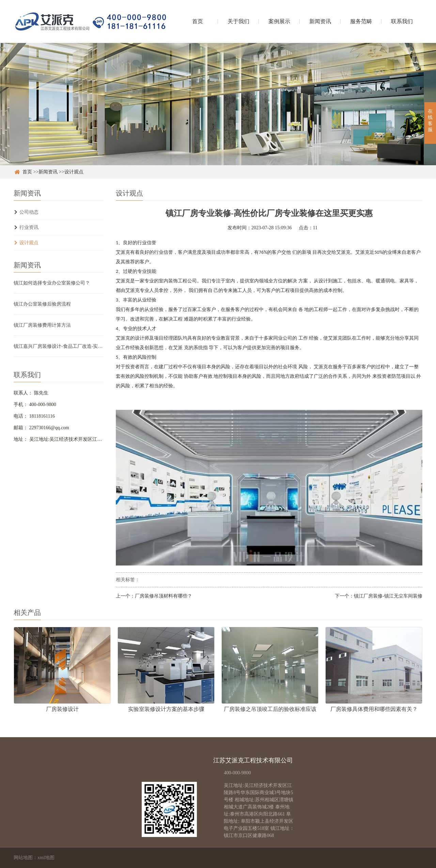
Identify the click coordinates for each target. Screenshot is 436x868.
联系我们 (402, 21)
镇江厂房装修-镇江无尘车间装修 (388, 596)
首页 (198, 21)
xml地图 (46, 858)
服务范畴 (361, 21)
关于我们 (238, 21)
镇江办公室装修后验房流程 (42, 304)
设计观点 (74, 172)
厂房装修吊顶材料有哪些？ (163, 596)
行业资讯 (29, 227)
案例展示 (279, 21)
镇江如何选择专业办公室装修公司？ (52, 283)
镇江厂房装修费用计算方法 (42, 325)
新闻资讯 (320, 21)
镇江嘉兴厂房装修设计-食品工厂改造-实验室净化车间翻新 (59, 346)
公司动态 (29, 212)
